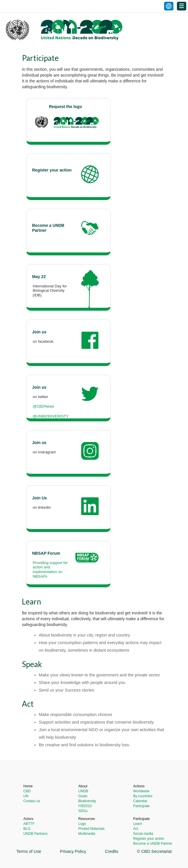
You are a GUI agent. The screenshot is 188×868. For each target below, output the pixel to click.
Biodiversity (87, 801)
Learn (138, 824)
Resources (87, 819)
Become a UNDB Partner (153, 844)
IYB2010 (85, 806)
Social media (143, 834)
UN (26, 796)
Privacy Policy (73, 851)
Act (136, 829)
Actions (139, 786)
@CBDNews (43, 406)
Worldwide (141, 791)
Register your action (149, 839)
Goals (83, 796)
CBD (27, 791)
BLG (27, 829)
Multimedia (87, 834)
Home (28, 786)
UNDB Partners (35, 834)
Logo (82, 824)
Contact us (32, 801)
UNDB (83, 791)
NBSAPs (40, 576)
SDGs (83, 811)
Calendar (140, 801)
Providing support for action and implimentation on (50, 567)
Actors (28, 819)
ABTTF (29, 824)
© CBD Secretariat (154, 851)
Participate (141, 806)
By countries (143, 796)
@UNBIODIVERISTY (51, 416)
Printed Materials (91, 829)
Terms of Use (29, 851)
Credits (112, 851)
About (83, 786)
